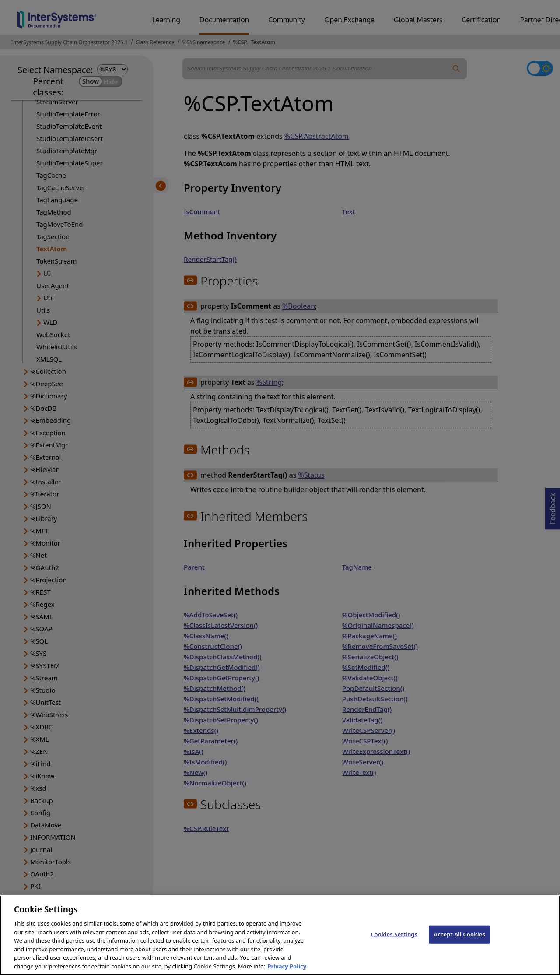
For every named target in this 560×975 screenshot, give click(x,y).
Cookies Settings (394, 940)
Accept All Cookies (459, 940)
